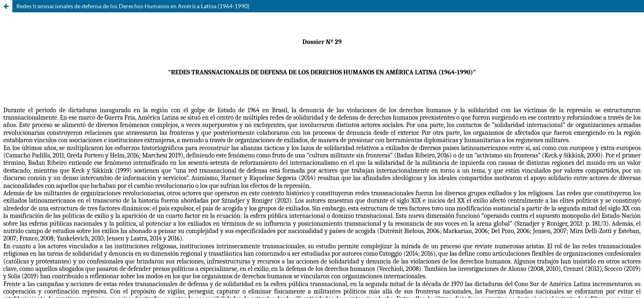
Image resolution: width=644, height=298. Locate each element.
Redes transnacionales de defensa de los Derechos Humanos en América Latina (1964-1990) (133, 6)
